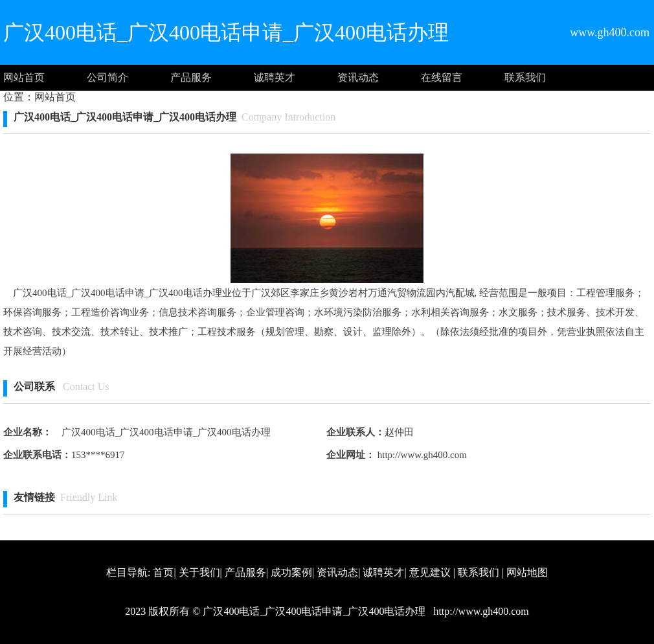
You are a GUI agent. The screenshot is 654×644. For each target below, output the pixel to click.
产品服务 (191, 77)
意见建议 (430, 572)
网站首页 (24, 77)
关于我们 (199, 572)
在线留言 (442, 77)
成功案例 (291, 572)
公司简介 (107, 77)
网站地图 (527, 572)
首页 (163, 572)
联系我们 (525, 77)
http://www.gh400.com (421, 455)
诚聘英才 (275, 77)
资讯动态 (358, 77)
